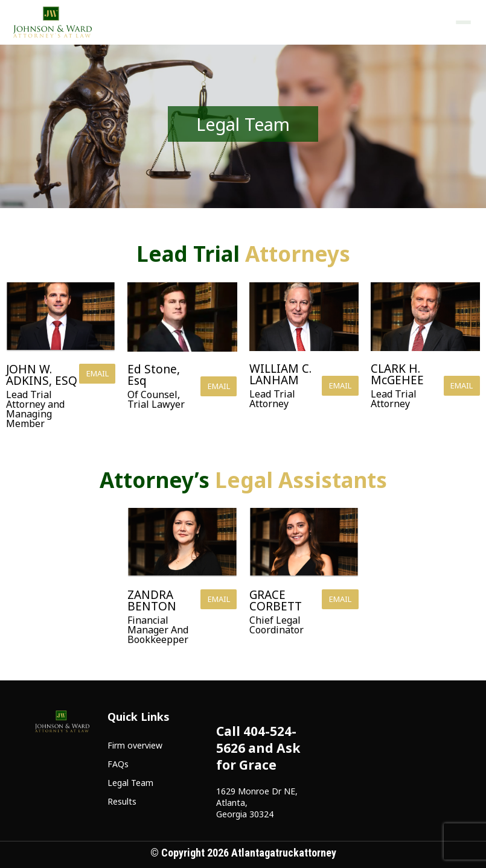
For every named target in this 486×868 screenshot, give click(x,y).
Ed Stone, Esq (154, 375)
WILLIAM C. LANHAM (280, 374)
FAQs (118, 764)
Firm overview (135, 745)
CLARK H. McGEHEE (397, 374)
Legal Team (130, 783)
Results (122, 801)
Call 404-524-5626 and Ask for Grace (258, 748)
